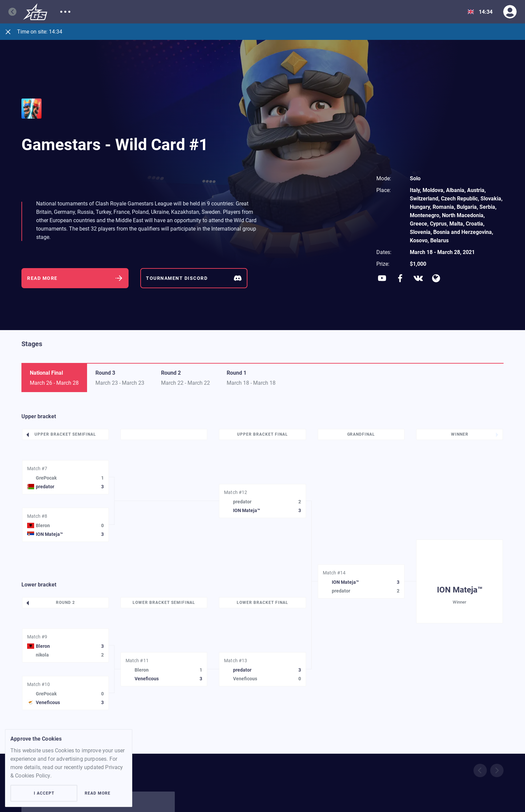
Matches (96, 12)
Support (193, 12)
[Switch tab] (120, 378)
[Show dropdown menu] (471, 12)
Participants (133, 12)
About (67, 12)
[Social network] (382, 278)
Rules (220, 12)
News (165, 12)
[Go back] (16, 12)
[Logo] (35, 12)
